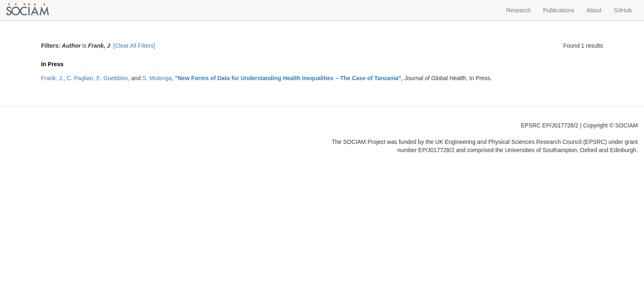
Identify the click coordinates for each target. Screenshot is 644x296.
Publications (559, 10)
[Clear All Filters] (134, 46)
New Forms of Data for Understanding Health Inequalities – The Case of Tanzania (288, 78)
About (594, 10)
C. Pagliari (80, 78)
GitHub (623, 10)
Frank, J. (52, 78)
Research (518, 10)
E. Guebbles (112, 78)
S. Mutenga (157, 78)
